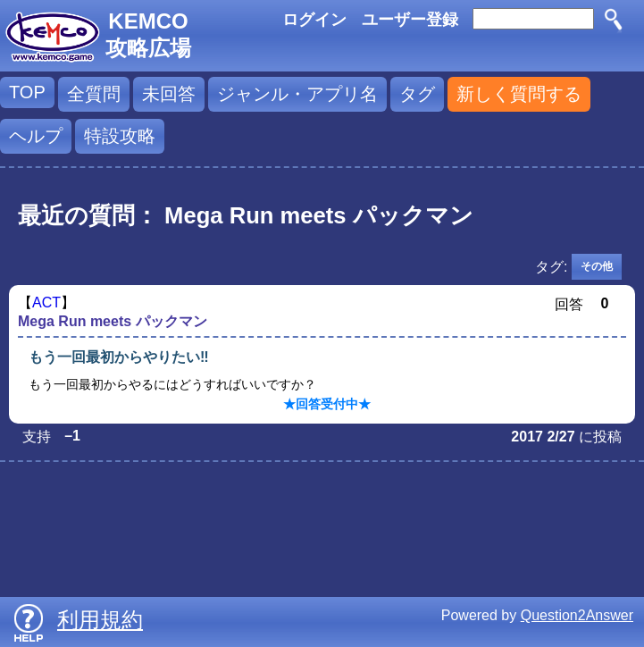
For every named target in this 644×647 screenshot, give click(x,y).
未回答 (169, 94)
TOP (27, 92)
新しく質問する (519, 94)
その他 (597, 266)
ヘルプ (36, 136)
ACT (46, 302)
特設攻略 (120, 136)
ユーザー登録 (410, 20)
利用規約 (100, 620)
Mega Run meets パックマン (113, 321)
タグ (417, 94)
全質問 (94, 94)
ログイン (314, 20)
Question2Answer (577, 615)
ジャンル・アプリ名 (297, 94)
